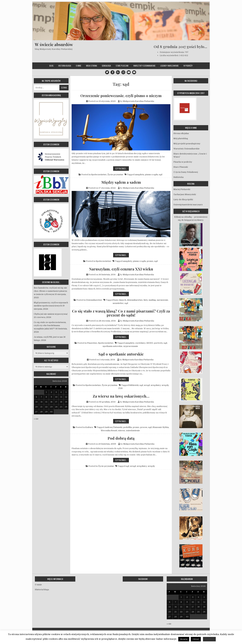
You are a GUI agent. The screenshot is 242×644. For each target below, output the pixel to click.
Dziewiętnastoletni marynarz (188, 205)
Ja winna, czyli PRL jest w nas (48, 337)
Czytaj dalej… (122, 168)
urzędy (165, 385)
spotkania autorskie (113, 346)
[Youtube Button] (129, 72)
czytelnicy (140, 343)
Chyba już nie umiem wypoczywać (51, 314)
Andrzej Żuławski (113, 427)
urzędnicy (156, 385)
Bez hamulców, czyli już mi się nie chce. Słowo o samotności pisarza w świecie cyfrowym (50, 291)
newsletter (118, 303)
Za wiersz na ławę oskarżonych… (121, 396)
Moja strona (92, 66)
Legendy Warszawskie (169, 66)
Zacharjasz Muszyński (185, 194)
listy (146, 300)
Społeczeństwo (99, 175)
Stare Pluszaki (122, 66)
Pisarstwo (92, 343)
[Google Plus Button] (118, 72)
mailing (152, 300)
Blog (51, 66)
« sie (36, 419)
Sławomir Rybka (161, 427)
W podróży (188, 66)
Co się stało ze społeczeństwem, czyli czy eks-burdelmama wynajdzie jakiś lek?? (50, 326)
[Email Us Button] (134, 72)
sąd (161, 175)
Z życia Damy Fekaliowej (186, 172)
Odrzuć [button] (196, 639)
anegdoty (127, 261)
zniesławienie (133, 430)
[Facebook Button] (113, 72)
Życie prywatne (115, 175)
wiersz (122, 430)
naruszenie (162, 300)
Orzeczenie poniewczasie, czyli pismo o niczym (121, 96)
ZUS (120, 388)
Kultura (89, 427)
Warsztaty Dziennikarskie (144, 66)
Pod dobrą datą (121, 438)
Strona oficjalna (181, 133)
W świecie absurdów (54, 44)
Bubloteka (178, 177)
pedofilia (127, 427)
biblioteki (134, 385)
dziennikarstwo (135, 300)
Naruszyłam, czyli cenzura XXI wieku (121, 269)
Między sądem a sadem (121, 182)
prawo (150, 261)
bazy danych (120, 300)
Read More (209, 639)
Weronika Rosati (109, 430)
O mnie (79, 66)
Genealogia (106, 66)
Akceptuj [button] (184, 639)
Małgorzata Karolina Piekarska (139, 101)
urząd (147, 385)
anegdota (139, 175)
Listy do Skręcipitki (183, 199)
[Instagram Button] (123, 72)
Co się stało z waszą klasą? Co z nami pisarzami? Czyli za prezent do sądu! (121, 313)
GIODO (150, 343)
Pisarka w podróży (183, 162)
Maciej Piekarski (182, 189)
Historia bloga (65, 66)
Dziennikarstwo (94, 300)
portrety (158, 343)
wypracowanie (131, 346)
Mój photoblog (181, 138)
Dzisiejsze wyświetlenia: (172, 52)
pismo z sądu (151, 175)
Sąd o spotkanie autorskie (121, 354)
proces (144, 427)
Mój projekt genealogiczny (187, 144)
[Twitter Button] (107, 72)
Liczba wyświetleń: (169, 55)
